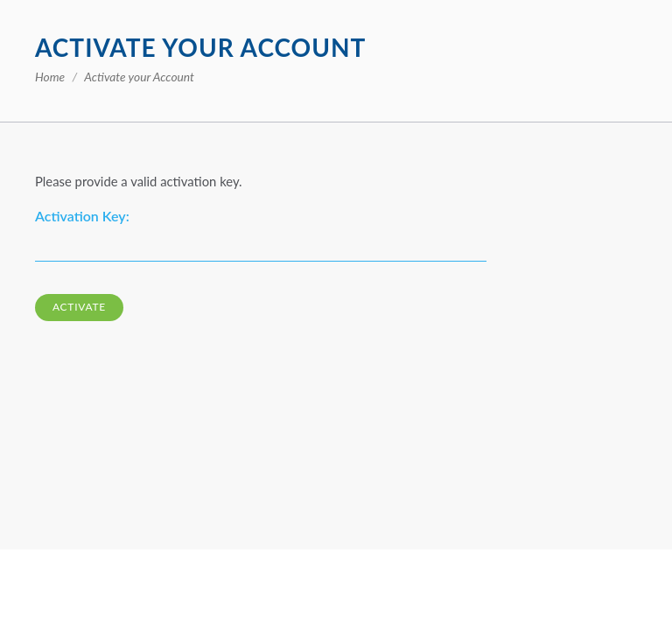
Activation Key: (82, 216)
